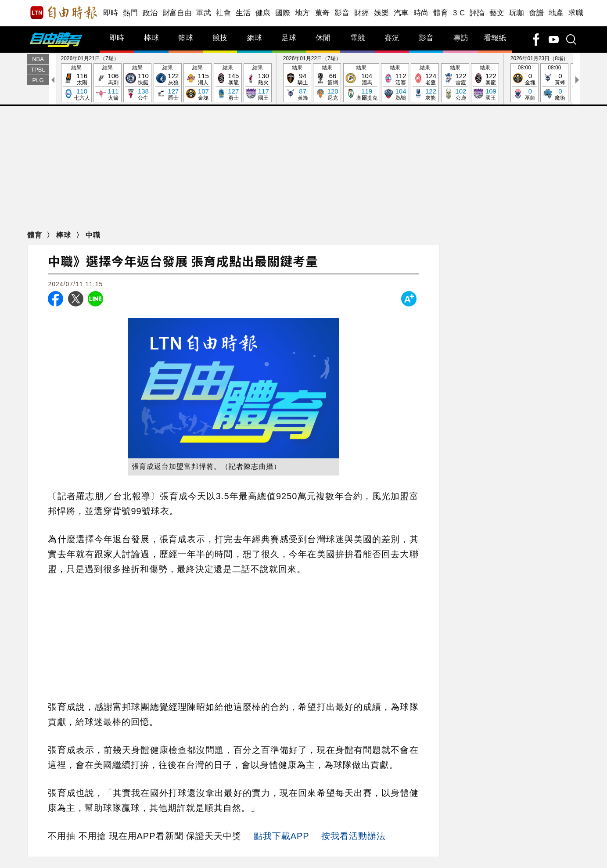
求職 (576, 13)
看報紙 (495, 38)
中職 (93, 235)
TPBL (38, 70)
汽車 (401, 13)
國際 (283, 13)
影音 (342, 13)
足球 (289, 38)
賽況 (392, 38)
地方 (303, 13)
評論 (477, 13)
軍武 (204, 13)
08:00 (524, 83)
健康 (263, 13)
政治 (150, 13)
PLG (38, 80)
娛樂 (382, 13)
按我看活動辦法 (354, 836)
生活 (243, 13)
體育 (441, 13)
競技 (220, 38)
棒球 (151, 38)
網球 (255, 38)
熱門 (131, 13)
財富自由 (177, 13)
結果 (76, 83)
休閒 (323, 38)
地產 (556, 13)
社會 (224, 13)
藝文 (497, 13)
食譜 (537, 13)
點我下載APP (282, 836)
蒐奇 (322, 13)
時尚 (421, 13)
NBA (38, 59)
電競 (358, 38)
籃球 (186, 38)
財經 (362, 13)
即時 (111, 13)
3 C (459, 13)
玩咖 (517, 13)
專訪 (461, 38)
